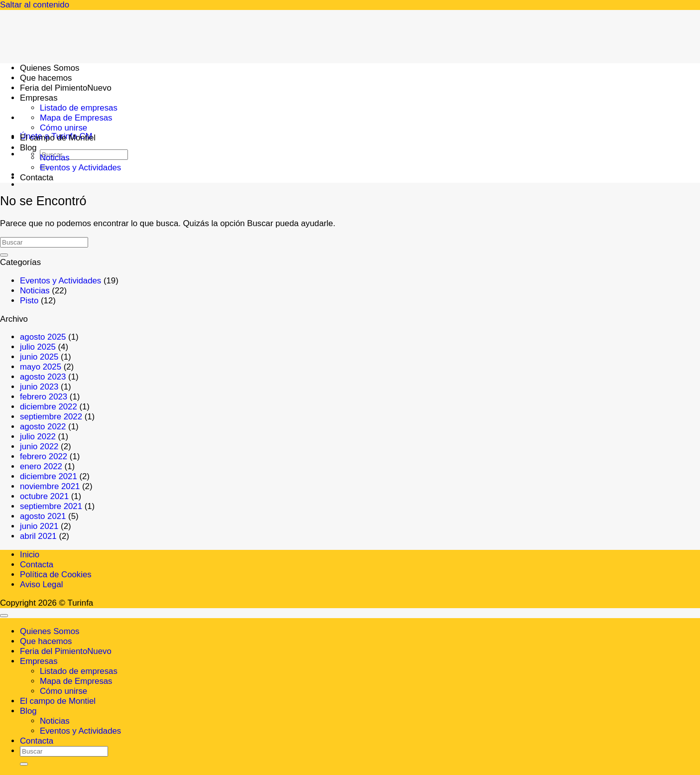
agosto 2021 (43, 516)
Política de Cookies (56, 575)
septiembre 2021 (51, 506)
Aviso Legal (41, 584)
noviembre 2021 (50, 486)
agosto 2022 (43, 427)
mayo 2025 (41, 367)
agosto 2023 (43, 377)
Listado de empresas (79, 108)
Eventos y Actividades (80, 168)
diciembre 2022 (49, 407)
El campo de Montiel (58, 138)
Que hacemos (46, 641)
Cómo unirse (63, 128)
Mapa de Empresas (76, 118)
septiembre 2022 (51, 417)
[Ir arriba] (4, 616)
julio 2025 (38, 347)
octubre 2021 (44, 496)
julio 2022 (38, 437)
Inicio (30, 555)
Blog (28, 148)
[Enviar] (4, 255)
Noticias (55, 158)
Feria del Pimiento (54, 651)
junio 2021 (39, 526)
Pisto (29, 301)
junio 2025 (39, 357)
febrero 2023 (44, 397)
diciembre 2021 (49, 476)
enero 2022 (41, 466)
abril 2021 (38, 536)
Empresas (39, 661)
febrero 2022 (44, 456)
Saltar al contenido (35, 5)
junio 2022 (39, 447)
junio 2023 (39, 387)
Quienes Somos (50, 631)
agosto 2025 (43, 337)
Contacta (37, 178)
